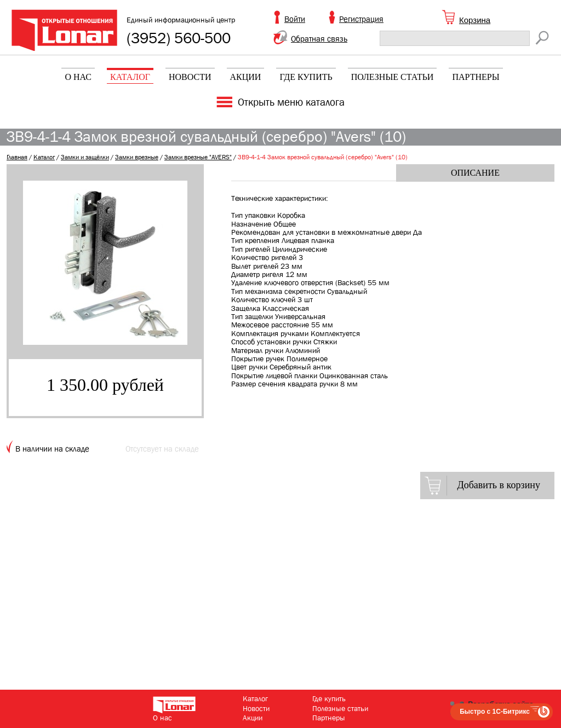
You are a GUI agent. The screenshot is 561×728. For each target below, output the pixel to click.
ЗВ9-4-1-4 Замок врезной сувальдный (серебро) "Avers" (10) (323, 157)
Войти (295, 19)
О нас (78, 77)
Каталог (130, 77)
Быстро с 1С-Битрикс (495, 712)
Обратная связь (319, 39)
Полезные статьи (393, 77)
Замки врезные (137, 157)
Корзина (475, 20)
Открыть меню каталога (291, 102)
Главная (17, 157)
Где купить (306, 77)
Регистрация (361, 19)
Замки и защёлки (85, 157)
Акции (246, 77)
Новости (190, 77)
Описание (475, 173)
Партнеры (476, 77)
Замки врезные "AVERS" (198, 157)
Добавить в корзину (499, 485)
